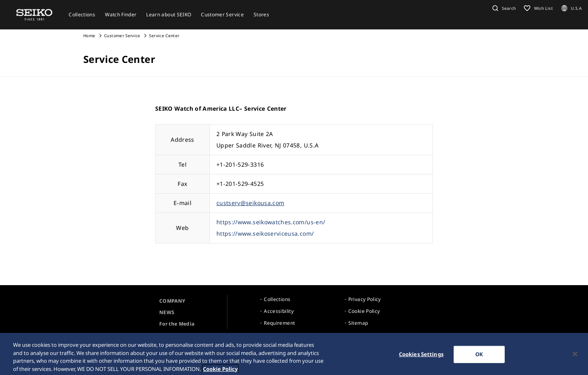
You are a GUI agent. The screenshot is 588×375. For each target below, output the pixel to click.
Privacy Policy (365, 299)
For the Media (177, 324)
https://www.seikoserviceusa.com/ (265, 233)
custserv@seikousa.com (250, 203)
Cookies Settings (421, 357)
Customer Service (122, 36)
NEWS (167, 312)
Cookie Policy (364, 311)
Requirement (279, 323)
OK (479, 357)
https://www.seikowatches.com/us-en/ (271, 222)
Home (89, 36)
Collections (277, 299)
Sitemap (358, 323)
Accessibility (279, 311)
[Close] (575, 357)
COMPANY (172, 301)
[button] (503, 8)
